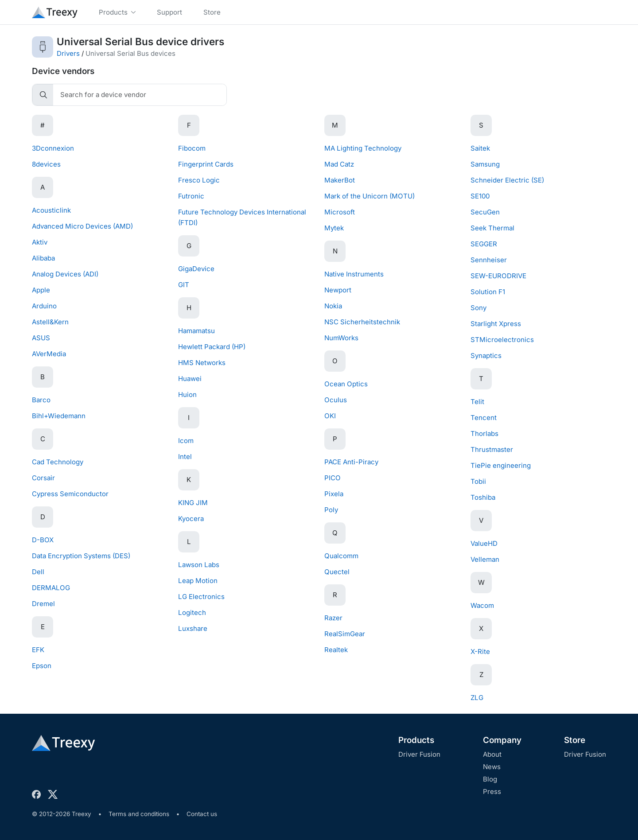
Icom (186, 441)
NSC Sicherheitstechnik (362, 322)
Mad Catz (339, 164)
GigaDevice (196, 269)
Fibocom (192, 148)
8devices (46, 164)
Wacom (482, 605)
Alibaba (43, 258)
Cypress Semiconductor (70, 494)
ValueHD (484, 543)
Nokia (333, 306)
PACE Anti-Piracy (351, 462)
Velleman (485, 559)
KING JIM (193, 503)
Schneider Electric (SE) (507, 180)
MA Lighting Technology (363, 148)
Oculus (336, 400)
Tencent (484, 418)
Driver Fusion (419, 754)
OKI (330, 416)
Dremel (43, 604)
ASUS (41, 338)
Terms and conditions (139, 814)
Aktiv (40, 242)
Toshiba (483, 497)
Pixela (334, 494)
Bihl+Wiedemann (59, 416)
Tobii (478, 481)
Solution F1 (488, 292)
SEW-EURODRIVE (498, 276)
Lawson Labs (199, 565)
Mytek (334, 228)
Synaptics (486, 356)
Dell (38, 572)
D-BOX (43, 540)
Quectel (337, 572)
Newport (338, 290)
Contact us (202, 814)
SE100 (480, 196)
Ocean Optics (346, 384)
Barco (41, 400)
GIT (184, 285)
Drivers (68, 53)
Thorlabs (484, 434)
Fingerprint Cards (206, 164)
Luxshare (193, 628)
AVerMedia (49, 354)
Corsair (43, 478)
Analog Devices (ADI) (65, 274)
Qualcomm (341, 556)
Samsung (485, 164)
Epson (42, 666)
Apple (41, 290)
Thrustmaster (492, 449)
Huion (187, 395)
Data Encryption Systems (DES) (81, 556)
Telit (477, 402)
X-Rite (480, 651)
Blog (490, 779)
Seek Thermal (492, 228)
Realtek (336, 650)
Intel (185, 457)
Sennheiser (489, 260)
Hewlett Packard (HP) (212, 347)
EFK (38, 650)
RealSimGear (345, 634)
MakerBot (340, 180)
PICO (333, 478)
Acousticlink (51, 210)
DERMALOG (51, 588)
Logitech (192, 612)
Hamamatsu (196, 331)
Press (492, 791)
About (492, 754)
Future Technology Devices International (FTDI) (242, 217)
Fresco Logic (199, 180)
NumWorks (341, 338)
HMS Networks (202, 363)
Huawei (190, 379)
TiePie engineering (501, 465)
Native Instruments (354, 274)
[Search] (140, 95)
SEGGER (484, 244)
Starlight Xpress (496, 324)
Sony (478, 308)
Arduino (44, 306)
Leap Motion (198, 581)
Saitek (480, 148)
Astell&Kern (50, 322)
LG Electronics (201, 597)
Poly (331, 510)
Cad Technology (58, 462)
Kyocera (191, 519)
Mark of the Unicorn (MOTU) (370, 196)
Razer (333, 618)
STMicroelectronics (502, 340)
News (492, 767)
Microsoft (340, 212)
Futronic (191, 196)
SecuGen (485, 212)
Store (575, 740)
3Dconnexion (53, 148)
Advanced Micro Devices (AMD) (82, 226)
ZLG (477, 698)
